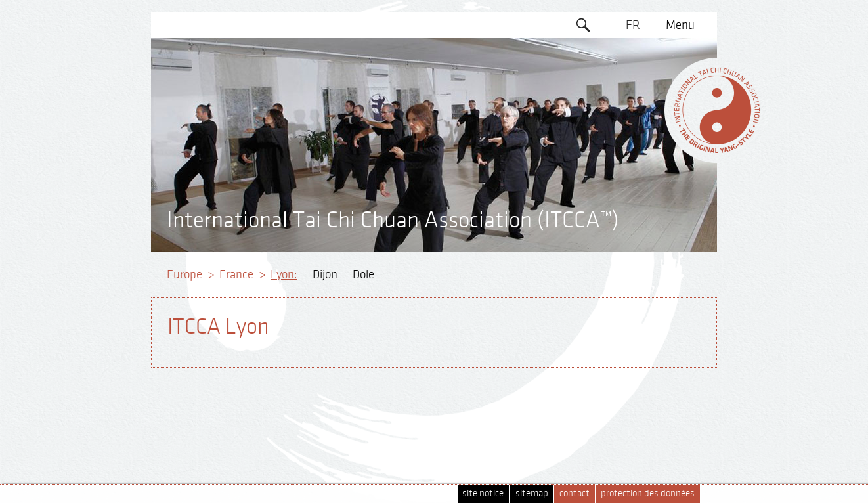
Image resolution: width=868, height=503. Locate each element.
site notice (483, 493)
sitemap (532, 493)
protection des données (648, 493)
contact (575, 493)
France (236, 274)
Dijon (325, 274)
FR (633, 25)
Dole (363, 274)
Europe (184, 274)
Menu (680, 25)
